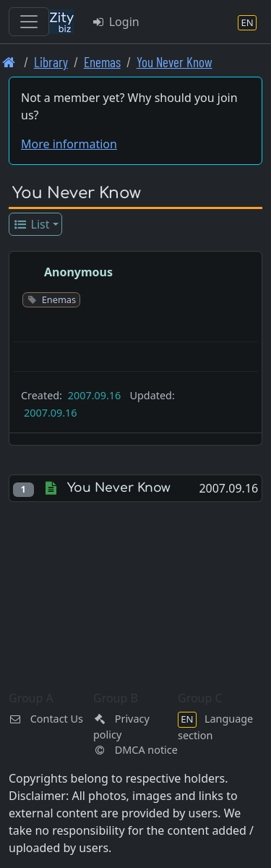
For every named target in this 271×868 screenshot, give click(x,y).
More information (69, 144)
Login (115, 22)
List (31, 224)
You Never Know (175, 62)
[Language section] (247, 22)
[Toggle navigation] (29, 22)
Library (51, 62)
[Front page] (9, 62)
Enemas (102, 62)
